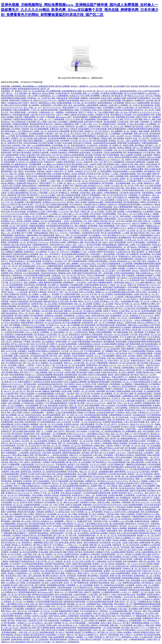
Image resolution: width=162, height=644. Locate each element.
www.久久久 (147, 330)
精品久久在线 (131, 413)
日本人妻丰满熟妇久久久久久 (114, 235)
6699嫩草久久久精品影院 (150, 545)
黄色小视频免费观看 (140, 398)
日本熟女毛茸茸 (145, 557)
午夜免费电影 (115, 384)
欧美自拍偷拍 (43, 370)
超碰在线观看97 (19, 377)
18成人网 (34, 115)
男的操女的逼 (29, 434)
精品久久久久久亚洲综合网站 (77, 429)
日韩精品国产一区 (120, 389)
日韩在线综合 (47, 476)
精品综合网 (21, 337)
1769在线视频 (125, 301)
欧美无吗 (19, 616)
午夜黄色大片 (52, 150)
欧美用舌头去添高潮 (42, 382)
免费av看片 (145, 197)
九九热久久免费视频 (10, 209)
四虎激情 (149, 275)
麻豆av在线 (137, 256)
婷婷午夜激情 (125, 216)
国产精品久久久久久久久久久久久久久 (145, 112)
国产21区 (149, 96)
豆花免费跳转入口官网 (112, 108)
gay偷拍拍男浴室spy (95, 238)
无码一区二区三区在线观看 (77, 235)
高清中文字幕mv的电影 (21, 427)
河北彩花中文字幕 (94, 174)
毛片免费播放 (150, 332)
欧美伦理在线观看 (149, 311)
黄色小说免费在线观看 (120, 491)
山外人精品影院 (82, 465)
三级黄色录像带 (70, 476)
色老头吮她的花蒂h (52, 621)
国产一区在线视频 (49, 160)
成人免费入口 (81, 126)
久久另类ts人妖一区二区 (134, 240)
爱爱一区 (62, 443)
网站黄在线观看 (50, 587)
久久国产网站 (93, 595)
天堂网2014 (140, 349)
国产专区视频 (7, 372)
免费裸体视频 (134, 197)
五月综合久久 (124, 424)
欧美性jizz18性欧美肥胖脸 (74, 155)
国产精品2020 (84, 578)
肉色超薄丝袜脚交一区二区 (112, 554)
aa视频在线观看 (110, 219)
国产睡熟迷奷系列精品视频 (99, 382)
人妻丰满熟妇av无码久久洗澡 (98, 434)
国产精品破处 (73, 349)
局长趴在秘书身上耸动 (100, 316)
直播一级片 (96, 297)
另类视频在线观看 (24, 483)
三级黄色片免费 (94, 126)
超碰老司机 (30, 207)
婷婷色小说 (113, 204)
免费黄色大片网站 (148, 304)
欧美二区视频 (81, 202)
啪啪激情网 (82, 401)
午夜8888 (13, 301)
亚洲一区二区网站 (19, 320)
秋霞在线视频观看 (32, 526)
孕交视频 (89, 160)
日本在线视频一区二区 (10, 502)
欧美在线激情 (84, 129)
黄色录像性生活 (117, 115)
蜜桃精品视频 (29, 559)
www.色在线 (62, 339)
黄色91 (81, 301)
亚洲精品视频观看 (48, 410)
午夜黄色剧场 (119, 282)
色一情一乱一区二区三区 (62, 259)
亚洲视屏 (107, 517)
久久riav (79, 162)
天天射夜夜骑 (129, 495)
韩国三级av (138, 207)
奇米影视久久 (100, 637)
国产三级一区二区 (63, 134)
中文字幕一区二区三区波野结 (84, 103)
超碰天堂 (88, 592)
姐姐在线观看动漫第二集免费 (16, 247)
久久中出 (27, 448)
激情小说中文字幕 (27, 585)
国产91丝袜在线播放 (26, 197)
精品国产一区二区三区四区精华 (108, 349)
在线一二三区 (116, 583)
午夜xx (127, 422)
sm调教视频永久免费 (71, 124)
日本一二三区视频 (143, 290)
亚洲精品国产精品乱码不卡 (28, 183)
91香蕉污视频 (52, 212)
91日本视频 (63, 150)
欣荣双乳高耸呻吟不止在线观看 (26, 254)
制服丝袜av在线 (65, 273)
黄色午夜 (114, 488)
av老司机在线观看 (26, 209)
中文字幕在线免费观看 (57, 349)
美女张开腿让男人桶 (93, 242)
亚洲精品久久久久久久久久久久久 (43, 188)
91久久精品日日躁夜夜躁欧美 (89, 183)
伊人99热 (134, 334)
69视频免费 (18, 514)
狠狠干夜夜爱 (144, 131)
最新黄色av (147, 195)
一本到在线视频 (108, 254)
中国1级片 (52, 271)
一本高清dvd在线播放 (59, 455)
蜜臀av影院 (133, 325)
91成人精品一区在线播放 (58, 122)
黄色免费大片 (27, 543)
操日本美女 (64, 129)
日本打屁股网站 (30, 370)
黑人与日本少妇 (89, 91)
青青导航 (41, 171)
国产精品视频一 (109, 183)
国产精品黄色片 (33, 195)
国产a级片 (86, 297)
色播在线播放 (112, 531)
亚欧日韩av (14, 462)
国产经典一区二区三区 (131, 304)
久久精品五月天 (122, 200)
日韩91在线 (148, 356)
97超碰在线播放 (101, 148)
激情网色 (62, 100)
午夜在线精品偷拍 (141, 457)
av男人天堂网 (32, 96)
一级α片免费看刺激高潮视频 (107, 209)
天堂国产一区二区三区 (118, 318)
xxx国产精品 (27, 554)
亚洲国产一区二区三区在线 (22, 138)
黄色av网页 (83, 375)
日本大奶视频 (122, 405)
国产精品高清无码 (38, 635)
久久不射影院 (15, 564)
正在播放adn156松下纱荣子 (19, 103)
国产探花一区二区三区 (129, 526)
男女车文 (22, 297)
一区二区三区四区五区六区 (91, 422)
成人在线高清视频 (68, 308)
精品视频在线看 (71, 375)
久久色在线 (114, 178)
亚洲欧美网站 (66, 136)
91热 (69, 339)
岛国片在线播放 (115, 557)
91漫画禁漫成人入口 (47, 96)
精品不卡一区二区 (66, 420)
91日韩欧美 (78, 379)
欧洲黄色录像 (102, 495)
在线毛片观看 (128, 145)
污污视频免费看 (14, 465)
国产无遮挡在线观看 (142, 160)
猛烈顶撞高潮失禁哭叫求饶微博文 (105, 526)
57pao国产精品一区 (130, 108)
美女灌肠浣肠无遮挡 (45, 389)
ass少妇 (108, 292)
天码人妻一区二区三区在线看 (51, 424)
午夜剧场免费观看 (49, 377)
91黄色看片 (49, 134)
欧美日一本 (92, 112)
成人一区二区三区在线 (65, 479)
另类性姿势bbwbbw (57, 245)
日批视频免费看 (35, 164)
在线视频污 (22, 351)
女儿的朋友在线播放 (9, 228)
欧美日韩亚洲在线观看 (127, 535)
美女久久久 (117, 623)
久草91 (90, 550)
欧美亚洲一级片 (152, 368)
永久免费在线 (41, 252)
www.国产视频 (155, 500)
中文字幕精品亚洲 (144, 245)
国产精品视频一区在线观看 (136, 448)
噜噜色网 (156, 606)
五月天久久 (84, 138)
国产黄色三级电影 (22, 316)
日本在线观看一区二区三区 (39, 611)
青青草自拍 (70, 126)
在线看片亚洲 (109, 308)
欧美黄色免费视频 (80, 117)
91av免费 (76, 422)
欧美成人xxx (30, 375)
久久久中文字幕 (42, 578)
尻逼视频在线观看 (72, 571)
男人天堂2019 (76, 134)
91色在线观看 (147, 578)
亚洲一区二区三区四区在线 (34, 91)
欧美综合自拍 (36, 453)
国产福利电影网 (37, 316)
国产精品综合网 (78, 389)
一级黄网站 (59, 112)
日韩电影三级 (29, 476)
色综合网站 (133, 443)
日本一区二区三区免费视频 (59, 219)
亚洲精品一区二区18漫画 (103, 304)
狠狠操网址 (65, 285)
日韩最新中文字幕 (102, 115)
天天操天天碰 (33, 360)
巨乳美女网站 (73, 472)
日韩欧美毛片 (121, 346)
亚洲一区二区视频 (17, 174)
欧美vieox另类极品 (87, 292)
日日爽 (58, 93)
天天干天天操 (76, 330)
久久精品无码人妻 (123, 252)
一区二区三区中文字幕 (96, 479)
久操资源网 (31, 122)
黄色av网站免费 (110, 259)
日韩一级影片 (19, 171)
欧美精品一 (53, 330)
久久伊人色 (35, 110)
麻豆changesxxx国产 (64, 117)
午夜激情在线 (17, 275)
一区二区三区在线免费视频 (83, 209)
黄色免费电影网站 (11, 469)
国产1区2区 (75, 212)
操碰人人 (11, 271)
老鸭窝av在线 (121, 356)
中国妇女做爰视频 (91, 285)
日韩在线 (59, 561)
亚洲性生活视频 (7, 540)
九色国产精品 (85, 193)
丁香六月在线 (31, 387)
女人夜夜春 (84, 545)
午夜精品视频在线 (111, 193)
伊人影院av (16, 441)
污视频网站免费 (95, 117)
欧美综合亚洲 (26, 245)
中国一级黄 (134, 122)
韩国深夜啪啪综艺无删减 (76, 550)
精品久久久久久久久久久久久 (45, 100)
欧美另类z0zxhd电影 (86, 115)
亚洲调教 (121, 212)
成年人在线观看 (127, 155)
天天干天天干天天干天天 (115, 401)
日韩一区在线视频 (133, 249)
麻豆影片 (71, 465)
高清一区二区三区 (45, 387)
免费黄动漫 (54, 129)
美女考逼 (150, 100)
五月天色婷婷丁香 (15, 476)
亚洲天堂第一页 (60, 171)
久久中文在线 (124, 169)
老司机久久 (40, 268)
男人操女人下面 (49, 365)
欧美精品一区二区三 (117, 141)
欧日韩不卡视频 (139, 339)
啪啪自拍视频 (32, 235)
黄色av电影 (138, 221)
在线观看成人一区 (123, 564)
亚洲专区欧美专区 (69, 178)
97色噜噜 (27, 342)
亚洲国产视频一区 (98, 486)
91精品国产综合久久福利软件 (95, 204)
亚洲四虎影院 (46, 105)
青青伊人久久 (131, 103)
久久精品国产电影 (113, 275)
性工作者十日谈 (130, 313)
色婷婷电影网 (41, 339)
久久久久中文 (64, 212)
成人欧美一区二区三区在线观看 (35, 441)
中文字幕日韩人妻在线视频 (25, 408)
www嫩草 (154, 247)
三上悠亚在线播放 (59, 318)
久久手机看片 (20, 176)
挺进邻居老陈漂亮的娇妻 (66, 628)
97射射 (107, 186)
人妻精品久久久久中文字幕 (85, 171)
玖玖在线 (41, 167)
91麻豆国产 (85, 517)
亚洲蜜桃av (36, 311)
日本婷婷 (8, 332)
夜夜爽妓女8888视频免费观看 (140, 405)
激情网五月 (50, 512)
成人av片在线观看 (98, 578)
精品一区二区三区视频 (36, 320)
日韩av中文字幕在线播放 (126, 630)
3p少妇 (28, 174)
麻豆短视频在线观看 (113, 569)
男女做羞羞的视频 (123, 183)
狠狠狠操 (84, 98)
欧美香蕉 (132, 167)
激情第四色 (103, 474)
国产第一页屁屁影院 (68, 576)
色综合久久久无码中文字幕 (115, 512)
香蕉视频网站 (95, 195)
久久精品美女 (92, 145)
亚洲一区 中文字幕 (38, 344)
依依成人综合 (22, 524)
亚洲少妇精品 (154, 306)
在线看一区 (136, 573)
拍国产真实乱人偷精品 (58, 616)
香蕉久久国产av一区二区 (88, 573)
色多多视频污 (75, 233)
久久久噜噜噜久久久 (23, 280)
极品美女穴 (104, 285)
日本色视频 (65, 141)
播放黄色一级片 (31, 613)
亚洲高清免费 (74, 98)
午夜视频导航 (11, 509)
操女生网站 (131, 117)
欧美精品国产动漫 (138, 280)
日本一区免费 (137, 183)
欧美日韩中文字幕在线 (94, 122)
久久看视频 (31, 249)
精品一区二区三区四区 (48, 304)
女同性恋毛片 (58, 200)
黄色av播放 (137, 486)
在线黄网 (32, 351)
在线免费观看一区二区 (17, 242)
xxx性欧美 (156, 221)
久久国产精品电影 (86, 457)
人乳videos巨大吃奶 (125, 219)
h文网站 (142, 202)
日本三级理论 (70, 384)
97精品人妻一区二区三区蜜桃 (92, 212)
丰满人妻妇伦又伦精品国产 (71, 493)
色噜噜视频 (107, 443)
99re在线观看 (34, 571)
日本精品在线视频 (82, 467)
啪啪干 (67, 115)
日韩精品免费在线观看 (24, 334)
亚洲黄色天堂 (7, 431)
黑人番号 (127, 623)
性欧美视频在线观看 (21, 115)
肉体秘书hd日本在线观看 (123, 110)
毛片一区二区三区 (69, 275)
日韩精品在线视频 (123, 391)
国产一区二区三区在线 (69, 292)
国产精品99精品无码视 (106, 325)
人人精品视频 (23, 453)
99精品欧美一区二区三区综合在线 (48, 323)
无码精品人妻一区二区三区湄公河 (136, 569)
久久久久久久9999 (139, 564)
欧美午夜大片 (54, 292)
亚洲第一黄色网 (115, 330)
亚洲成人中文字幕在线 (137, 228)
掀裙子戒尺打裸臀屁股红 (33, 141)
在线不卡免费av (65, 509)
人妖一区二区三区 (40, 618)
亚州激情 (51, 396)
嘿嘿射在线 (12, 297)
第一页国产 (34, 358)
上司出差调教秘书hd (134, 212)
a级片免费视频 (42, 372)
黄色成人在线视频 (24, 221)
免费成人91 (100, 292)
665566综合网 (105, 543)
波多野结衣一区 (34, 98)
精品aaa (122, 370)
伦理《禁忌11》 (7, 93)
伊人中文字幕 (99, 550)
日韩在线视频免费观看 (67, 377)
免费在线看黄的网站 (150, 143)
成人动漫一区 (49, 547)
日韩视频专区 (31, 609)
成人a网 (38, 391)
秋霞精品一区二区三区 (72, 446)
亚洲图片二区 (32, 178)
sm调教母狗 (86, 219)
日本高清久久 (10, 157)
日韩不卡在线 (127, 436)
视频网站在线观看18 (9, 349)
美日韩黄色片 (48, 261)
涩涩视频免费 (41, 285)
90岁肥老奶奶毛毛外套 (91, 233)
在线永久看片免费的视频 (26, 157)
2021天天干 (156, 207)
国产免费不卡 (52, 344)
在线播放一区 (36, 160)
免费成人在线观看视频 (147, 509)
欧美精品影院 (155, 436)
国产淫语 (30, 391)
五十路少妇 (21, 162)
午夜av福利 (149, 460)
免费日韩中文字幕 (15, 143)
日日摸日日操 (123, 122)
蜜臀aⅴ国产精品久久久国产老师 (56, 301)
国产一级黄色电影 (99, 561)
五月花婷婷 (16, 129)
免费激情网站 (103, 190)
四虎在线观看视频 (22, 238)
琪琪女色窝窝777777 (71, 108)
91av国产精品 (151, 93)
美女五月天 (52, 169)
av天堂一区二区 (112, 550)
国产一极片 (77, 259)
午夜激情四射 (58, 417)
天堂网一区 (62, 183)
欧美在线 (82, 398)
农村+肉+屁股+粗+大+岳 (31, 519)
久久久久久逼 (56, 190)
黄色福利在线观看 (20, 569)
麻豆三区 (25, 188)
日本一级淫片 (25, 462)
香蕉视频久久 (144, 247)
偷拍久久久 (130, 282)
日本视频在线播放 (69, 207)
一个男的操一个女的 (33, 365)
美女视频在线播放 (9, 632)
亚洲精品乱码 (153, 209)
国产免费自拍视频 (121, 332)
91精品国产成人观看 (77, 403)
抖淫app (118, 304)
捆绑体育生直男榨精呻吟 (137, 465)
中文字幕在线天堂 (31, 457)
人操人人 (82, 245)
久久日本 (121, 230)
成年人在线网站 (133, 141)
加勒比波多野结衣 (29, 186)
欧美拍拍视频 (145, 176)
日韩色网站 (116, 502)
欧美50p (115, 311)
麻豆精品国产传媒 (70, 216)
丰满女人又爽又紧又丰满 (30, 155)
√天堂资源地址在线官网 (39, 356)
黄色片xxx (144, 375)
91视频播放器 (102, 249)
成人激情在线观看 (34, 261)
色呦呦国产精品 (112, 351)
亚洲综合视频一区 (63, 342)
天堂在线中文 (55, 254)
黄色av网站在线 (40, 138)
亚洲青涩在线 (26, 472)
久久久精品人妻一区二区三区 (122, 186)
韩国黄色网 (28, 599)
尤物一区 (60, 181)
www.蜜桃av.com (49, 164)
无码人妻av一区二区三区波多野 (117, 334)
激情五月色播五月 (57, 578)
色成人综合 (47, 230)
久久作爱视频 (133, 235)
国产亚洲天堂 (112, 290)
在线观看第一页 (7, 91)
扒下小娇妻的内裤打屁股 (41, 174)
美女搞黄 (109, 280)
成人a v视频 (42, 122)
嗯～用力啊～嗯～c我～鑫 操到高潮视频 (127, 476)
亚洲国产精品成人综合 (83, 197)
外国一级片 (139, 186)
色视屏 (97, 441)
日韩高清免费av (73, 443)
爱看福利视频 (141, 455)
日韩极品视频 (7, 387)
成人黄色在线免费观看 (57, 138)
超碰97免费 (61, 228)
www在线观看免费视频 (42, 145)
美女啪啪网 (81, 318)
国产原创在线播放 (77, 481)
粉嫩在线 (103, 105)
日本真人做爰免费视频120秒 (115, 152)
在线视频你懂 (119, 162)
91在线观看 (96, 256)
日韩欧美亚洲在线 (69, 268)
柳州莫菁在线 (65, 353)
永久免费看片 (114, 521)
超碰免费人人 (7, 268)
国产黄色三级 (97, 453)
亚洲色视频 (12, 512)
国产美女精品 (40, 334)
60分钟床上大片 (61, 261)
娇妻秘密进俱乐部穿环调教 (129, 204)
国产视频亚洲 (146, 148)
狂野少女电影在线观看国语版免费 (53, 604)
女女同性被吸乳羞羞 (125, 259)
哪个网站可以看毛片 (51, 576)
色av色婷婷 (96, 394)
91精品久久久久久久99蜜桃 (106, 268)
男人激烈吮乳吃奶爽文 (144, 394)
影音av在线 (6, 212)
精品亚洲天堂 (74, 150)
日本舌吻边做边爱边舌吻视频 (47, 136)
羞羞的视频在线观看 (73, 266)
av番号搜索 (130, 401)
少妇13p (14, 304)
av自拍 (158, 583)
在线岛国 (9, 408)
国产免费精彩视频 (34, 420)
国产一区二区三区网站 (46, 500)
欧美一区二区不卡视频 (104, 320)
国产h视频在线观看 (47, 235)
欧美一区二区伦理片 (142, 138)
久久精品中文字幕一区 (36, 150)
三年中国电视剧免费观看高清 (47, 197)
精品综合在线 (89, 259)
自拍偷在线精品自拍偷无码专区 (50, 384)
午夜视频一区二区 (84, 512)
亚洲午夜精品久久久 (148, 299)
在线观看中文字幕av (88, 502)
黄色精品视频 (23, 160)
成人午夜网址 (115, 190)
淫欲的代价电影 (37, 488)
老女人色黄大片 (126, 635)
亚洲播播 (157, 578)
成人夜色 (71, 394)
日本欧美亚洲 (153, 219)
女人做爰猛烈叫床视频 (18, 410)
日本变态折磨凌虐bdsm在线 (133, 190)
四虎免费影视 (7, 110)
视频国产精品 (123, 245)
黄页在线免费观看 (8, 337)
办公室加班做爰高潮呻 (78, 313)
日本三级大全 (122, 278)
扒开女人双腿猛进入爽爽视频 (75, 382)
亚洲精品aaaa (123, 621)
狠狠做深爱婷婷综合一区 (116, 247)
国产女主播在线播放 (111, 155)
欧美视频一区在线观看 (143, 155)
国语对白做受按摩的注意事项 (126, 157)
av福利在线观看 (37, 427)
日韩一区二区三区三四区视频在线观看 (44, 308)
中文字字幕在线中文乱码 (83, 587)
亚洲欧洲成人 (29, 252)
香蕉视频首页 (69, 282)
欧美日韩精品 (31, 171)
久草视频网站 (17, 448)
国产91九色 (129, 93)
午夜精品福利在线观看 (11, 188)
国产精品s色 (132, 247)
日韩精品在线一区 (46, 112)
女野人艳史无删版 (144, 174)
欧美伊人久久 (43, 609)
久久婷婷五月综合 (63, 512)
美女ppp (135, 271)
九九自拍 (71, 318)
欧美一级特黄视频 (136, 332)
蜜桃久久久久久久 (55, 618)
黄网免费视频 (120, 472)
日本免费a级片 (85, 597)
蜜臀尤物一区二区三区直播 (100, 545)
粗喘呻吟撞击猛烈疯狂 (72, 453)
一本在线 (35, 259)
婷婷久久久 (54, 233)
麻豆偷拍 (43, 360)
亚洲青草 (138, 403)
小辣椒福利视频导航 (137, 639)
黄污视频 (74, 301)
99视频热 (99, 606)
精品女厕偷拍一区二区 (63, 332)
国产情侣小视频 (127, 394)
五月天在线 (149, 505)
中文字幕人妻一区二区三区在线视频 (71, 365)
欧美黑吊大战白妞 (105, 299)
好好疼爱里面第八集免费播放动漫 (118, 238)
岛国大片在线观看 (128, 514)
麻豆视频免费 (109, 342)
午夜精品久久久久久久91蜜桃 (33, 325)
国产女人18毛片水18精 (91, 278)
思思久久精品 (7, 141)
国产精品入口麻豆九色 (55, 167)
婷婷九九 (147, 119)
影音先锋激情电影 (141, 436)
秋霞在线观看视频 (17, 375)
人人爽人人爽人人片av (89, 124)
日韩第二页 (24, 583)
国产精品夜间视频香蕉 (15, 526)
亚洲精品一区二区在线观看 (52, 363)
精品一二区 (6, 233)
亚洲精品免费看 (144, 103)
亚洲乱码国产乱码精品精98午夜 (85, 273)
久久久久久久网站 (48, 195)
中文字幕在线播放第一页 (94, 351)
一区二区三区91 (21, 417)
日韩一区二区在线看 (87, 408)
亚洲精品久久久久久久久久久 (54, 202)
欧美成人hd (75, 96)
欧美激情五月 (34, 410)
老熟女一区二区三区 (147, 268)
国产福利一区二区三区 (141, 301)
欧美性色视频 (18, 332)
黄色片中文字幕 (21, 126)
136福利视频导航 (139, 216)
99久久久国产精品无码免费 (149, 91)
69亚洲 (26, 318)
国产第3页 (135, 375)
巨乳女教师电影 (33, 297)
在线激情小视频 (120, 98)
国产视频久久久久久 (102, 160)
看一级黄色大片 (35, 93)
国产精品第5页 (117, 96)
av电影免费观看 (92, 105)
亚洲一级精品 (97, 193)
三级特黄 (68, 491)
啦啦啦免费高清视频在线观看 (89, 628)
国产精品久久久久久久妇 (134, 96)
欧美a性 (154, 290)
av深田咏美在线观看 (73, 195)
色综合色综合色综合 (49, 273)
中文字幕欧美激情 (124, 271)
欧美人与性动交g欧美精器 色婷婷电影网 (133, 533)
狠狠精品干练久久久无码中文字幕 (133, 209)
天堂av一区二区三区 (27, 313)
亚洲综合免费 (130, 467)
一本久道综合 (32, 112)
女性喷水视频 (91, 519)
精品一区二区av (122, 112)
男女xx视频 (142, 377)
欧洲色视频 (93, 226)
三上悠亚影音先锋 (52, 141)
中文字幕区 (62, 160)
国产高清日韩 (17, 434)
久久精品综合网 (86, 455)
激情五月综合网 (56, 552)
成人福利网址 (34, 105)
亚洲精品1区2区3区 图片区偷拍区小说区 (72, 164)
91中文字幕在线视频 (99, 129)
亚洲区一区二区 (40, 131)
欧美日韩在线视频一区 (75, 249)
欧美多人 (121, 323)
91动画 (111, 105)
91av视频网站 (127, 384)
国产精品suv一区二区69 (102, 197)
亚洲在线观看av (25, 495)
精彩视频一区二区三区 (112, 599)
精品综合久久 (61, 642)
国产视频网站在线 (107, 469)
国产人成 (43, 405)
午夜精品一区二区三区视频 (140, 389)
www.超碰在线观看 (150, 420)
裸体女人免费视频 (54, 268)
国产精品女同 (45, 358)
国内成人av (155, 434)
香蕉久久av (132, 346)
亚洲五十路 (86, 396)
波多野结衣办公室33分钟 (143, 519)
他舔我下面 (112, 403)
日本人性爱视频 (138, 450)
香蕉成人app (54, 157)
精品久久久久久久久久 (89, 100)
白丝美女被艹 (60, 394)
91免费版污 (127, 339)
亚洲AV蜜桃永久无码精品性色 (48, 351)
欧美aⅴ (45, 93)
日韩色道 (74, 129)
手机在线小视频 (113, 514)
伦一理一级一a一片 (121, 280)
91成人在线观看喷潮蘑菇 (133, 505)
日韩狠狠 (35, 479)
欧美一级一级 (39, 554)
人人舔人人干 (126, 592)
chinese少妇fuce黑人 (88, 264)
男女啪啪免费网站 (109, 214)
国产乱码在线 (138, 126)
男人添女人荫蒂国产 (127, 372)
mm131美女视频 (127, 521)
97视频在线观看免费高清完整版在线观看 (143, 129)
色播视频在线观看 (105, 282)
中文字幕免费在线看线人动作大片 (102, 507)
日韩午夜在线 (29, 285)
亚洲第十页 (117, 145)
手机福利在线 (61, 465)
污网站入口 (21, 150)
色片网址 (58, 143)
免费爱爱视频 (102, 363)
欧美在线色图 (152, 164)
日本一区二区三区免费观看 (125, 150)
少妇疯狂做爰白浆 (21, 290)
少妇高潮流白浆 (71, 112)
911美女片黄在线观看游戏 (143, 105)
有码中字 (34, 103)
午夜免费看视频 (24, 259)
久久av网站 (140, 282)
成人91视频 (82, 474)
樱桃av (16, 372)
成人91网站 (89, 240)
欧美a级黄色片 (128, 100)
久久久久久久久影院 (98, 465)
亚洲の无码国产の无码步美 (62, 599)
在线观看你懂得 (89, 330)
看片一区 (108, 368)
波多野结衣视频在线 (113, 431)
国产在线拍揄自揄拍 (27, 266)
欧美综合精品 (85, 152)
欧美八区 (147, 221)
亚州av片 (58, 240)
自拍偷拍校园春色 (128, 273)
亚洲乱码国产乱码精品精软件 (139, 98)
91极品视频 (16, 521)
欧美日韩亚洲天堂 (78, 145)
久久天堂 (75, 188)
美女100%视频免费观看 (39, 129)
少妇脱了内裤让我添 (130, 543)
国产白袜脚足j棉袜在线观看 (57, 204)
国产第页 (11, 621)
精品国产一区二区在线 (48, 223)
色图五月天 (74, 455)
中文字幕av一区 (49, 642)
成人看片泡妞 (47, 311)
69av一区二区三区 (125, 365)
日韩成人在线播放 (120, 540)
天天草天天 (116, 398)
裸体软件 (95, 625)
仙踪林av (49, 171)
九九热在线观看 (126, 625)
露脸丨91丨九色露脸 (91, 93)
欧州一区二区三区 (59, 606)
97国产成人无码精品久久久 (118, 358)
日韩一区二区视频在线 (72, 278)
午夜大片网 (109, 606)
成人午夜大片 (34, 247)
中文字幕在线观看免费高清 (91, 150)
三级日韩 (109, 446)
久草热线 (128, 554)
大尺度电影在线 (28, 403)
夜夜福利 (34, 223)
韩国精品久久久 (122, 469)
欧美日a (78, 618)
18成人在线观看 (14, 403)
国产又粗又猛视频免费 (72, 323)
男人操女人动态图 (15, 396)
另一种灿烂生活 (115, 387)
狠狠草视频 (121, 117)
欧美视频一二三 (107, 297)
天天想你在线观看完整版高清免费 (37, 275)
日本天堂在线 (95, 214)
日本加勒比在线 (140, 219)
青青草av (93, 190)
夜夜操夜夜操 (97, 370)
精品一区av (44, 254)
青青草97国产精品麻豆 (17, 178)
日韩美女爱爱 (154, 266)
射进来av (113, 533)
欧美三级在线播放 (18, 642)
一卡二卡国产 (36, 264)
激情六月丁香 (45, 290)
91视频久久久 (90, 223)
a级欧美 (74, 115)
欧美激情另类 (109, 413)
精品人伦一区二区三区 (98, 176)
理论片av (55, 483)
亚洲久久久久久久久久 (76, 434)
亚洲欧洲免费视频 (64, 103)
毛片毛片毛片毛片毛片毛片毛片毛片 (108, 505)
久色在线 (112, 261)
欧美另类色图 (15, 528)
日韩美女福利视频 (103, 223)
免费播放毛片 (91, 481)
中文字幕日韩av (150, 152)
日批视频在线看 (77, 285)
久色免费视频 (119, 103)
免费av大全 (132, 285)
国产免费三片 (125, 351)
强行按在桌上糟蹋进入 (105, 408)
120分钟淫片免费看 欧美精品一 (17, 200)
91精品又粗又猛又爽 (86, 268)
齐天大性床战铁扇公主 (89, 611)
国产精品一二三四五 (42, 599)
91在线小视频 (66, 391)
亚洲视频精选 (147, 320)
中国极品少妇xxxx (153, 226)
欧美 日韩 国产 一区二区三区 (34, 204)
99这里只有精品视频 (88, 188)
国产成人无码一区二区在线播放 (79, 462)
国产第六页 (58, 476)
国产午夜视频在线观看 (78, 261)
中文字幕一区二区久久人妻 (112, 126)
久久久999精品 (109, 453)
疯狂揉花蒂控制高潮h (58, 639)
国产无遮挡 (32, 299)
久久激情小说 (132, 268)
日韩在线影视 (45, 259)
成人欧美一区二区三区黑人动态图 (77, 561)
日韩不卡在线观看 (27, 394)
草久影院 (45, 583)
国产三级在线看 (114, 436)
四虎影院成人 (20, 235)
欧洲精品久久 (63, 169)
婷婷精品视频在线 (135, 152)
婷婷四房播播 (10, 162)
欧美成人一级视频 (151, 214)
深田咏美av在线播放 (98, 266)
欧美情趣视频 (41, 207)
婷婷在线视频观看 (75, 460)
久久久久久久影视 (73, 119)
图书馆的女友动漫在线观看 (139, 590)
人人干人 (44, 491)
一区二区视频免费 (108, 278)
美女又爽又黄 (112, 169)
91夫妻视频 (57, 174)
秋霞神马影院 (7, 152)
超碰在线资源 (62, 98)
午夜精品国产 (22, 368)
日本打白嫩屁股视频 (61, 247)
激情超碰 (40, 512)
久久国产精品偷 (83, 290)
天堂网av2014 (42, 550)
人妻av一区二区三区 (38, 238)
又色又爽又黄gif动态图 (138, 278)
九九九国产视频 (136, 119)
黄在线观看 (115, 427)
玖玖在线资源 (20, 96)
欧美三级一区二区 (81, 181)
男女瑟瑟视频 (76, 93)
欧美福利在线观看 (120, 171)
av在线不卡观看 (96, 164)
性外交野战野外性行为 (85, 148)
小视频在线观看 (29, 117)
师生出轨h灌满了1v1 (9, 467)
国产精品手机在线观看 (22, 152)
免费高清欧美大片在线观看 (120, 327)
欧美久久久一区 (118, 160)
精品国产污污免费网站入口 (30, 353)
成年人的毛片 (59, 431)
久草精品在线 (25, 469)
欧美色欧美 (63, 507)
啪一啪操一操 (7, 290)
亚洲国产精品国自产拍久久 (123, 493)
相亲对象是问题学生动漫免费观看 (64, 398)
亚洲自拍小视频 (90, 299)
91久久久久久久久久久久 (96, 403)
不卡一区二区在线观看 (105, 200)
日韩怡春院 (18, 630)
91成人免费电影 (153, 230)
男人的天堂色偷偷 (18, 212)
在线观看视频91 (71, 469)
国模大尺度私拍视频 (138, 491)
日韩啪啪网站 (22, 230)
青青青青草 (155, 131)
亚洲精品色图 (65, 495)
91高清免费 (121, 124)
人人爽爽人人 (45, 294)
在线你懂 (18, 117)
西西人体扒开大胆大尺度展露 (16, 105)
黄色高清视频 (121, 342)
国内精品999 (122, 261)
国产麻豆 (79, 552)
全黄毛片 (27, 413)
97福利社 (157, 356)
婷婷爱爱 (155, 472)
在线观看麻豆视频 (106, 472)
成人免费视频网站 (129, 431)
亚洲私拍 (143, 157)
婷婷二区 (13, 401)
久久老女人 (56, 358)
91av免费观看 (76, 320)
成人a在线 (73, 559)
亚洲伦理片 (141, 167)
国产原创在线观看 (100, 141)
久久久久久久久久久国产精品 (17, 214)
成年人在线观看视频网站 (105, 498)
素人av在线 (116, 517)
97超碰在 (59, 162)
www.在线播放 (7, 486)
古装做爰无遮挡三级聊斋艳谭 (36, 219)
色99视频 (99, 538)
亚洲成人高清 (24, 148)
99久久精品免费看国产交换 (144, 115)
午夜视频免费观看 (20, 590)
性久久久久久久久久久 (52, 108)
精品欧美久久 (149, 183)
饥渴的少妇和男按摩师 (72, 297)
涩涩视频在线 (69, 316)
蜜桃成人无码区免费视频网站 (101, 332)
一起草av (66, 221)
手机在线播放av (103, 119)
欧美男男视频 (69, 162)
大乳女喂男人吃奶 (60, 105)
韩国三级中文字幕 (141, 134)
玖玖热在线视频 (154, 465)
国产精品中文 (109, 538)
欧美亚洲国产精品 (76, 592)
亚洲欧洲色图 (17, 639)
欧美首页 (129, 138)
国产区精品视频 (36, 301)
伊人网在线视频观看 (45, 249)
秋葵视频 (75, 193)
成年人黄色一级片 (70, 190)
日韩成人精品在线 (101, 587)
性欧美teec (61, 429)
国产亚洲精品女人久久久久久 (100, 313)
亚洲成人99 (155, 138)
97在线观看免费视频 (145, 427)
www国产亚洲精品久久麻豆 (91, 108)
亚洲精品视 (151, 339)
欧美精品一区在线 (70, 174)
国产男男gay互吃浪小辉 (99, 178)
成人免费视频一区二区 (120, 131)
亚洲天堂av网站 (104, 502)
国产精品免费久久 (42, 455)
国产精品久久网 (66, 238)
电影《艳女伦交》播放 (138, 611)
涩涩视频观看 (142, 150)
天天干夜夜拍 (139, 365)
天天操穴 (62, 635)
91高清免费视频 (135, 318)
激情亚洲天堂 (131, 524)
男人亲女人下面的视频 (46, 117)
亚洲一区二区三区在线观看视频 (81, 346)
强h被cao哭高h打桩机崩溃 (117, 379)
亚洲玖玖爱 (88, 162)
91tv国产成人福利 (48, 98)
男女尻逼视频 (24, 439)
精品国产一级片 (30, 389)
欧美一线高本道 (16, 273)
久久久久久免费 (117, 119)
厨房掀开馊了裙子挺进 (17, 195)
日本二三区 (98, 162)
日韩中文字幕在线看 (74, 505)
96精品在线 (18, 342)
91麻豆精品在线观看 (133, 297)
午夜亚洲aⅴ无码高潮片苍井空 (128, 483)
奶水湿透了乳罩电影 (94, 155)
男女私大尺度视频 (73, 436)
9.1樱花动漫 (106, 96)
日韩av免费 (15, 472)
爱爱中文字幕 (116, 576)
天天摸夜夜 (25, 240)
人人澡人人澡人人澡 (76, 160)
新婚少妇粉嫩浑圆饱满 (117, 129)
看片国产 (79, 368)
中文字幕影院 (20, 181)
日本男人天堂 (46, 526)
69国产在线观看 (153, 216)
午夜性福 (117, 368)
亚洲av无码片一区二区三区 (52, 155)
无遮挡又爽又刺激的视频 (82, 564)
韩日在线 (139, 453)
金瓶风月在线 (131, 323)
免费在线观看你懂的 (84, 410)
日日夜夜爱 (14, 552)
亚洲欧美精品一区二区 (120, 316)
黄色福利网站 (146, 254)
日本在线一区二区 (65, 531)
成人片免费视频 (74, 325)
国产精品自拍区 (24, 306)
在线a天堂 (71, 290)
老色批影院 (6, 223)
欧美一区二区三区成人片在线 (53, 126)
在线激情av (152, 261)
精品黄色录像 (67, 595)
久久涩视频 (144, 526)
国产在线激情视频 (88, 119)
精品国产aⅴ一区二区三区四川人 (97, 131)
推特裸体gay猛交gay (126, 290)
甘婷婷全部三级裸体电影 (136, 162)
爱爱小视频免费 (128, 349)
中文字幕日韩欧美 (124, 616)
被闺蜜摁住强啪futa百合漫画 (124, 292)
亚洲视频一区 (126, 105)
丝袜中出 (10, 417)
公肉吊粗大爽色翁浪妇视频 (110, 100)
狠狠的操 (96, 592)
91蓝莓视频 (119, 176)
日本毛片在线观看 (115, 561)
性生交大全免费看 (50, 420)
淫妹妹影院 (62, 152)
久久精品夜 (119, 297)
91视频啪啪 (140, 275)
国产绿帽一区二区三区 (132, 446)
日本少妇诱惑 (82, 431)
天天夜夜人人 (86, 230)
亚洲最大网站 (99, 446)
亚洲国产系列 (41, 169)
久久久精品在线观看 (153, 186)
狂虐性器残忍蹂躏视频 (126, 266)
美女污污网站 (29, 514)
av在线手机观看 (56, 583)
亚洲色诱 (35, 304)
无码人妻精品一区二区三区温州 (138, 188)
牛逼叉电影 (125, 547)
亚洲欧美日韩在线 (76, 439)
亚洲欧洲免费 (145, 543)
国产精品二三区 (152, 145)
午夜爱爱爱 (71, 585)
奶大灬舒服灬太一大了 (33, 108)
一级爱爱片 (101, 353)
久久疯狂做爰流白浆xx (152, 370)
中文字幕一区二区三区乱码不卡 (29, 446)
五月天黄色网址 (21, 93)
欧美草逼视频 (63, 299)
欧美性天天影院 (77, 131)
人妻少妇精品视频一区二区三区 (75, 176)
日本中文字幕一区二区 (45, 561)
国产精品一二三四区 (110, 174)
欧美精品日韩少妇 (22, 264)
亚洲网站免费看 (117, 93)
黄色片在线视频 (139, 238)
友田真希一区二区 (93, 356)
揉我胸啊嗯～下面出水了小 (65, 521)
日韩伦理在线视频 (31, 143)
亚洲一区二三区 (77, 415)
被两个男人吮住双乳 (28, 167)
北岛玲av (42, 457)
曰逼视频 (150, 162)
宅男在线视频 (133, 287)
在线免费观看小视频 (27, 349)
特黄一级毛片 (140, 164)
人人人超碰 (34, 318)
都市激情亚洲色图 (61, 580)
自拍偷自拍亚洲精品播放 (67, 474)
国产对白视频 (143, 363)
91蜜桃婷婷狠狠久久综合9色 (82, 247)
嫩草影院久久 (7, 115)
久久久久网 (156, 502)
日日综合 (99, 259)
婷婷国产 (108, 389)
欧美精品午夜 (143, 285)
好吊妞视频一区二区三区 (89, 469)
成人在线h (126, 628)
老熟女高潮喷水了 (25, 382)
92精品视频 (101, 391)
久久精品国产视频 (134, 181)
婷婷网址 (68, 356)
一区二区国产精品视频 (48, 613)
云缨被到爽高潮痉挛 (40, 245)
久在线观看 (130, 585)
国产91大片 (108, 162)
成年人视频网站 (81, 226)
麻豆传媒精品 (93, 576)
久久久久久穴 (100, 247)
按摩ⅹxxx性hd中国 (21, 356)
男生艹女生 (151, 233)
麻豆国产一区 (62, 500)
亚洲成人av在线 (28, 339)
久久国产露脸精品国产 (86, 200)
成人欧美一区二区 (124, 136)
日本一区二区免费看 (51, 493)
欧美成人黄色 (107, 98)
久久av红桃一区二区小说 (136, 230)
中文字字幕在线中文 (141, 434)
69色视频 (69, 181)
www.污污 (85, 294)
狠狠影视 (42, 176)
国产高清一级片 (56, 356)
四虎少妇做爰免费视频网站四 (84, 136)
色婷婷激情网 (87, 323)
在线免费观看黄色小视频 (72, 91)
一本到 (20, 632)
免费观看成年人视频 (76, 242)
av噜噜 (133, 245)
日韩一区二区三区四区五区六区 (95, 134)
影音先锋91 (15, 323)
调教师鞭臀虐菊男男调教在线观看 (147, 264)
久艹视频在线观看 (140, 616)
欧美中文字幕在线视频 (84, 157)
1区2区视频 (16, 233)
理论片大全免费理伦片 (39, 214)
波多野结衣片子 (78, 495)
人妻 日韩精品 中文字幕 (62, 230)
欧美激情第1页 (24, 304)
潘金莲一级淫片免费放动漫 (119, 375)
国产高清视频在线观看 (25, 136)
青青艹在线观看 (71, 167)
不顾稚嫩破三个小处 (78, 252)
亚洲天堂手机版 (70, 401)
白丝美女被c (57, 186)
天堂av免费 (85, 96)
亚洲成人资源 (55, 346)
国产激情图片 (91, 547)
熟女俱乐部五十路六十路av (12, 216)
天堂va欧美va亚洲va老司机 (130, 193)
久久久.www (121, 453)
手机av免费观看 (51, 488)
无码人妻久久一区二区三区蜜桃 (76, 214)
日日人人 (29, 332)
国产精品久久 (62, 547)
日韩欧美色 (156, 188)
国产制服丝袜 (139, 93)
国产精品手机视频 (46, 143)
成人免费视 (99, 368)
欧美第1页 (66, 93)
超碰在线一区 (19, 550)
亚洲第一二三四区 (48, 181)
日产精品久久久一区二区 (56, 325)
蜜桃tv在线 (150, 625)
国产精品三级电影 (97, 569)
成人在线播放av (95, 235)
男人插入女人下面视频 (139, 481)
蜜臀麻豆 (128, 126)
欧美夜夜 (128, 115)
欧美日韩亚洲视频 (98, 290)
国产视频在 (140, 145)
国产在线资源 (22, 226)
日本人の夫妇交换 (108, 405)
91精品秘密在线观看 (128, 174)
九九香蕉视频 (127, 264)
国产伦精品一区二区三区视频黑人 (15, 134)
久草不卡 (60, 115)
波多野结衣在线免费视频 (56, 472)
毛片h (154, 98)
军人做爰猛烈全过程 (107, 124)
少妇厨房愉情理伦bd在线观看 (105, 143)
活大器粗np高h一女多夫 (106, 136)
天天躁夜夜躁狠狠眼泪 (31, 528)
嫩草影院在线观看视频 (53, 282)
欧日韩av (144, 141)
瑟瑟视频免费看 (136, 621)
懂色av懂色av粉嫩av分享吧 (23, 455)
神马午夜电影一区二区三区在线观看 (47, 278)
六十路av (130, 124)
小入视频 (69, 379)
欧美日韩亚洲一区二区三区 (150, 108)
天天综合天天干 (144, 524)
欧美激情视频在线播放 (124, 294)
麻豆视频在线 (150, 559)
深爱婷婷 (6, 472)
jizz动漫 (100, 413)
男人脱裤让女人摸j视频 (93, 311)
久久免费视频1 (151, 124)
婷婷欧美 (133, 377)
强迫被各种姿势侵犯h (128, 91)
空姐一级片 (27, 145)
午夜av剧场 (47, 453)
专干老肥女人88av (59, 290)
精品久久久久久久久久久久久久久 (97, 460)
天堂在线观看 (117, 460)
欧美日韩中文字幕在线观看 (59, 131)
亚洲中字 (129, 160)
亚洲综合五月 (28, 131)
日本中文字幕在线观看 (136, 242)
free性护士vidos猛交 (40, 616)
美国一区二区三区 (15, 625)
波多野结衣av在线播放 (99, 533)
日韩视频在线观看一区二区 (59, 280)
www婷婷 (122, 618)
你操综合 (58, 124)
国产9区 (152, 259)
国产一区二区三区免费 (65, 410)
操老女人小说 (156, 533)
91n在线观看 (43, 299)
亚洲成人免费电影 (125, 148)
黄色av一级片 (83, 178)
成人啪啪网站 (48, 519)
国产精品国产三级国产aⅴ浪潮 (105, 230)
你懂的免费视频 (27, 323)
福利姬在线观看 (12, 155)
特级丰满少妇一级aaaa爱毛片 (16, 566)
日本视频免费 (84, 228)
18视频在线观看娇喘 (37, 226)
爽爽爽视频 (133, 528)
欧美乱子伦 (99, 585)
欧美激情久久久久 (96, 186)
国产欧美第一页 (77, 223)
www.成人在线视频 (134, 618)
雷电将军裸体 (60, 519)
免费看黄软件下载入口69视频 (40, 417)
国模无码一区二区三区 (47, 228)
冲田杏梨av (137, 136)
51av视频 (88, 420)
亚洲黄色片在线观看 (40, 152)
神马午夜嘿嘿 (36, 439)
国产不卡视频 (27, 233)
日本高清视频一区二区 (61, 145)
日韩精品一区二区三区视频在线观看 (20, 169)
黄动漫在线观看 (110, 122)
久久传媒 (6, 190)
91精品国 (53, 152)
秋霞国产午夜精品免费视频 (54, 462)
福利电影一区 (72, 228)
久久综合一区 (54, 252)
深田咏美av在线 (109, 117)
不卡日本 (53, 299)
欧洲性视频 (83, 514)
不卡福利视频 (19, 609)
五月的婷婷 (138, 635)
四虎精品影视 (74, 642)
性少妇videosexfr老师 (147, 443)
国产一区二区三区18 (31, 363)
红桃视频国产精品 (94, 604)
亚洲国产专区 (68, 186)
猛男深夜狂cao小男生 (47, 103)
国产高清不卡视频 (54, 524)
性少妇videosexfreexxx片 (99, 181)
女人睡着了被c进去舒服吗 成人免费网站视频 (83, 417)
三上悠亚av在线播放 (18, 190)
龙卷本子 (107, 311)
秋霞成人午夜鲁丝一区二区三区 (92, 167)
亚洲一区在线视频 (84, 308)
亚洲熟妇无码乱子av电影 (148, 382)
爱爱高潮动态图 (63, 271)
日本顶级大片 (150, 178)
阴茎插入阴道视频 (120, 443)
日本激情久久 (45, 318)
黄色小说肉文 (10, 368)
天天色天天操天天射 (47, 115)
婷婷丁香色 (142, 261)
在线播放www (20, 500)
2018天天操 (30, 379)
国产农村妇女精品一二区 (11, 131)
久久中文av (64, 233)
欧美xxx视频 (83, 190)
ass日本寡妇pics (148, 204)
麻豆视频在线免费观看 (55, 469)
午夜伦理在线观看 (61, 313)
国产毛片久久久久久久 (20, 223)
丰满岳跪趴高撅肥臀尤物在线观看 (39, 327)
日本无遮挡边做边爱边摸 (87, 609)
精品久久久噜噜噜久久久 (142, 223)
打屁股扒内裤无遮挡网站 (23, 119)
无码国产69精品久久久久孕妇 (148, 514)
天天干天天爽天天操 (128, 337)
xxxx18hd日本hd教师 (122, 606)
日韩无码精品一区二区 (120, 382)
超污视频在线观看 (37, 134)
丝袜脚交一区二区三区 (54, 554)
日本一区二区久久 (43, 368)
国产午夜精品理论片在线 (106, 616)
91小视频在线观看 (48, 538)
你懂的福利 (87, 505)
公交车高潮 (57, 297)
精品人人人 (72, 183)
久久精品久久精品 (83, 316)
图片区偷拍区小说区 (112, 164)
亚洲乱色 (19, 91)
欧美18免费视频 (64, 188)
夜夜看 (156, 320)
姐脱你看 (112, 148)
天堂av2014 (65, 252)
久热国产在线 (152, 639)
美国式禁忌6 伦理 (67, 157)
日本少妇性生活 (76, 204)
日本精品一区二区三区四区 (12, 219)
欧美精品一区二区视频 (29, 294)
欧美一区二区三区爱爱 (69, 569)
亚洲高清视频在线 (105, 103)
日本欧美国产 (96, 254)
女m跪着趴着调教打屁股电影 (113, 344)
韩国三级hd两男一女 (140, 252)
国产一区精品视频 (106, 273)
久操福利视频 (127, 134)
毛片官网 (51, 457)
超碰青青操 (120, 420)
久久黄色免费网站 (105, 171)
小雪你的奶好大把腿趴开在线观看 (15, 436)
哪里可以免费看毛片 (18, 287)
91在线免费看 (97, 219)
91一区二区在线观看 (85, 585)
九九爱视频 (111, 266)
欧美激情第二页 (66, 528)
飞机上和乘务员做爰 (18, 112)
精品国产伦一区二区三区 (144, 110)
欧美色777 (38, 493)
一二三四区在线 (21, 292)
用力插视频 (147, 136)
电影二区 (111, 420)
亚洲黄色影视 (92, 365)
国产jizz (136, 148)
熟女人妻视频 (127, 221)
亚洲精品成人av (125, 256)
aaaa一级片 (132, 261)
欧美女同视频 (73, 138)
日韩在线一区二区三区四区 (81, 169)
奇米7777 (132, 353)
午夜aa (114, 595)
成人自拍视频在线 (123, 498)
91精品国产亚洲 (146, 396)
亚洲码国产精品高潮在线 (113, 422)
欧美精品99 (39, 502)
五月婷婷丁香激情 (135, 356)
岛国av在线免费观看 (21, 110)
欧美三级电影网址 (40, 280)
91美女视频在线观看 (33, 202)
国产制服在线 (94, 138)
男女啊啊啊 (95, 96)
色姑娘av (134, 131)
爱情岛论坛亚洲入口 (118, 181)
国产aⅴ (117, 105)
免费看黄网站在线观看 (141, 623)
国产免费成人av (79, 339)
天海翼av (152, 481)
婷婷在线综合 (154, 150)
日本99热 (37, 573)
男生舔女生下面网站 (10, 358)
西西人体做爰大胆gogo (145, 273)
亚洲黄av (11, 573)
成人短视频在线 (10, 160)
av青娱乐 (155, 301)
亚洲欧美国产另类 (85, 521)
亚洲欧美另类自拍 (138, 360)
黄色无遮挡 (18, 141)
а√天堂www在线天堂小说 (52, 486)
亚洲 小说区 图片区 (134, 370)
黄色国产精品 (130, 410)
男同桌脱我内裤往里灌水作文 (41, 124)
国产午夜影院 (40, 585)
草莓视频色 (133, 379)
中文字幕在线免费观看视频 (50, 178)
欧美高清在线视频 (54, 176)
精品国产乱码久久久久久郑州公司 (81, 606)
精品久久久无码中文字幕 (73, 240)
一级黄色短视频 (91, 337)
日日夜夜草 (105, 93)
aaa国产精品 (92, 282)
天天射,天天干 (135, 200)
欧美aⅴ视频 (139, 124)
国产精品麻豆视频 (131, 202)
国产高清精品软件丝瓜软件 (83, 491)
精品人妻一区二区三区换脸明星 (81, 500)
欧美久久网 (49, 543)
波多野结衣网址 (153, 595)
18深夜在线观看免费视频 (83, 509)
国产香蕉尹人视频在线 (38, 292)
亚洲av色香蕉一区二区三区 (108, 216)
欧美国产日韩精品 (89, 618)
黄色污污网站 (46, 297)
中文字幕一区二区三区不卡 (12, 282)
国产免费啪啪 (15, 325)
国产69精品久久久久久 (40, 148)
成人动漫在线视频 (149, 439)
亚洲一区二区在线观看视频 (116, 167)
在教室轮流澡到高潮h (49, 110)
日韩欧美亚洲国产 (57, 533)
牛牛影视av (39, 209)
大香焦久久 (21, 249)
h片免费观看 (118, 313)
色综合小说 (99, 240)
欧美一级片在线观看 (77, 105)
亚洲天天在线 (32, 176)
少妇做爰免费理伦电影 (87, 535)
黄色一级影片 (151, 422)
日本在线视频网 (108, 356)
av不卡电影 (12, 259)
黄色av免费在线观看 (37, 443)
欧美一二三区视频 (150, 318)
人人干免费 (10, 136)
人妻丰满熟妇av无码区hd (124, 455)
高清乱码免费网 (7, 616)
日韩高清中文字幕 (147, 271)
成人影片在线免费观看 (68, 344)
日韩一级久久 (155, 630)
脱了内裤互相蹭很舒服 (46, 422)
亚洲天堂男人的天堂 (109, 256)
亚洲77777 (83, 112)
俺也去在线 (71, 431)
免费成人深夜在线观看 (95, 306)
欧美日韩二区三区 (108, 221)
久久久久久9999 (143, 630)
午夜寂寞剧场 (7, 609)
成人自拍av (102, 436)
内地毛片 (98, 443)
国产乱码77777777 (27, 372)
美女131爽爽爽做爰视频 (123, 207)
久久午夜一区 (80, 479)
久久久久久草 (151, 190)
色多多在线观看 (73, 100)
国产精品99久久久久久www (38, 242)
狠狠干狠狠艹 (22, 538)
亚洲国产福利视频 (134, 507)
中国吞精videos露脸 (96, 202)
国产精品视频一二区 (95, 401)
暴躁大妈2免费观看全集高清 (36, 460)
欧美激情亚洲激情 (66, 304)
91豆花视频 (108, 150)
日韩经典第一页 (146, 122)
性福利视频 (104, 625)
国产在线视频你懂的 (26, 401)
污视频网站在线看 (76, 122)
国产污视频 (24, 358)
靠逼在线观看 (95, 98)
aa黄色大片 (112, 621)
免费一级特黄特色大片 (35, 498)
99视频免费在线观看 (44, 379)
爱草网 (52, 93)
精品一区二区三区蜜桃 (83, 304)
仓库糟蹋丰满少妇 (145, 602)
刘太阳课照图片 (143, 308)
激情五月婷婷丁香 (144, 117)
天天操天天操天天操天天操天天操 (111, 188)
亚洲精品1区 (140, 100)
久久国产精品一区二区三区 (39, 190)
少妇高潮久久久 (141, 259)
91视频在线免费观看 (20, 124)
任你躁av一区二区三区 (33, 216)
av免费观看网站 (63, 96)
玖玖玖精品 (36, 342)
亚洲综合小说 (27, 100)
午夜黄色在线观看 (137, 226)
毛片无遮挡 (28, 396)
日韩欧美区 (45, 398)
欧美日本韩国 (34, 126)
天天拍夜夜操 (86, 110)
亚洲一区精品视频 (132, 176)
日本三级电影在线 (19, 122)
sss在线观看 (148, 453)
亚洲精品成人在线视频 (54, 316)
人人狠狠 (126, 233)
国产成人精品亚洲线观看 (111, 233)
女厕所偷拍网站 (44, 186)
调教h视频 (8, 533)
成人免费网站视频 (54, 91)
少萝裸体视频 (73, 152)
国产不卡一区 (55, 337)
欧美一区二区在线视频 (151, 446)
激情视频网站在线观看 (56, 585)
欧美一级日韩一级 (112, 439)
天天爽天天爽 (111, 212)
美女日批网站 (38, 495)
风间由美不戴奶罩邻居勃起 (41, 200)
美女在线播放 (119, 138)
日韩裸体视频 (59, 119)
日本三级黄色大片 (120, 197)
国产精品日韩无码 (138, 233)
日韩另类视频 (113, 635)
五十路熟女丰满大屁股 (86, 207)
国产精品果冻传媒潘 (26, 509)
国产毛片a (82, 275)
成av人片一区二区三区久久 (108, 91)
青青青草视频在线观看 (28, 592)
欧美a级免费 (139, 178)
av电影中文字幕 (127, 164)
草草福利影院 (121, 325)
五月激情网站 (71, 200)
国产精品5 (86, 453)
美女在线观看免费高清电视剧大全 (60, 226)
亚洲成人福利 (107, 138)
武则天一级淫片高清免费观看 (114, 242)
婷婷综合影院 (15, 100)
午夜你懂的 (121, 254)
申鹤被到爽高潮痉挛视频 (19, 488)
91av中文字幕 (11, 351)
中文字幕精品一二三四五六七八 (85, 488)
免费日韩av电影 (62, 538)
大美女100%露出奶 (111, 559)
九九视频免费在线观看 (87, 216)
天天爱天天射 (88, 360)
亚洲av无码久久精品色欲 (102, 110)
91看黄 (60, 613)
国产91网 (73, 535)
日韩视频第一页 (135, 195)
